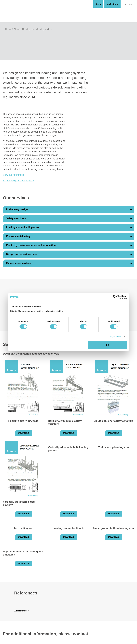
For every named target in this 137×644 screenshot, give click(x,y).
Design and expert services (22, 254)
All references (21, 611)
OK (107, 345)
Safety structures (16, 218)
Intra (98, 4)
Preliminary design (17, 209)
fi (126, 4)
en (131, 4)
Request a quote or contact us (19, 181)
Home (8, 29)
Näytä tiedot (116, 336)
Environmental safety (18, 236)
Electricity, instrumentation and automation (31, 245)
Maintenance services (19, 263)
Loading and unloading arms (23, 227)
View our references (13, 175)
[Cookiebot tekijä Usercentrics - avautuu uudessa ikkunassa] (115, 297)
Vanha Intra (112, 4)
